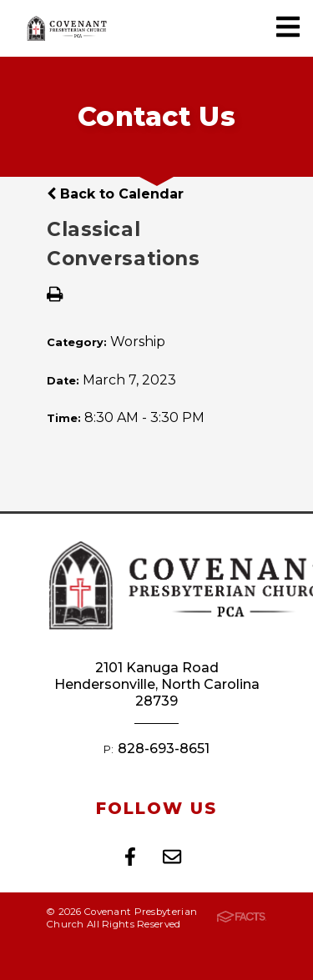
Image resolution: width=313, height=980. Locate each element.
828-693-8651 (164, 749)
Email (172, 857)
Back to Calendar (115, 194)
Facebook (130, 857)
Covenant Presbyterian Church (67, 28)
